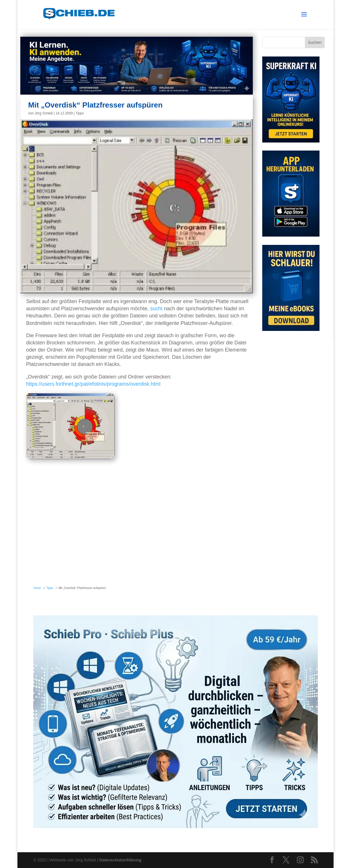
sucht (156, 309)
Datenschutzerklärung (120, 860)
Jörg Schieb (44, 113)
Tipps (80, 113)
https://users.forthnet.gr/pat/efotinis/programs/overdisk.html (93, 384)
